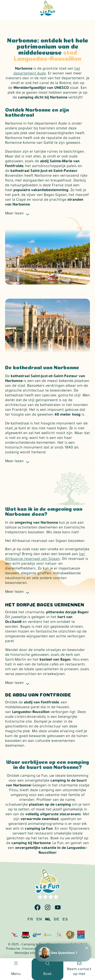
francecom (30, 949)
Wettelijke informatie (30, 953)
